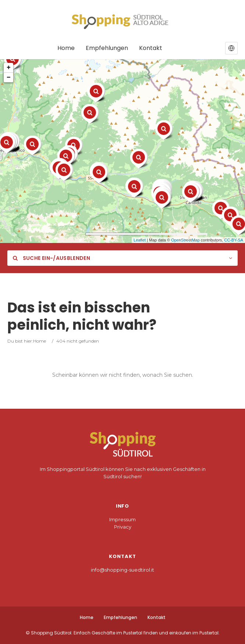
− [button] (9, 78)
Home (40, 341)
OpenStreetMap (185, 240)
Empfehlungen (120, 617)
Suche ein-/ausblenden (52, 258)
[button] (231, 48)
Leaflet (140, 240)
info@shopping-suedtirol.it (122, 570)
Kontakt (157, 617)
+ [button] (9, 68)
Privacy (123, 527)
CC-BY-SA (234, 240)
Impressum (122, 519)
